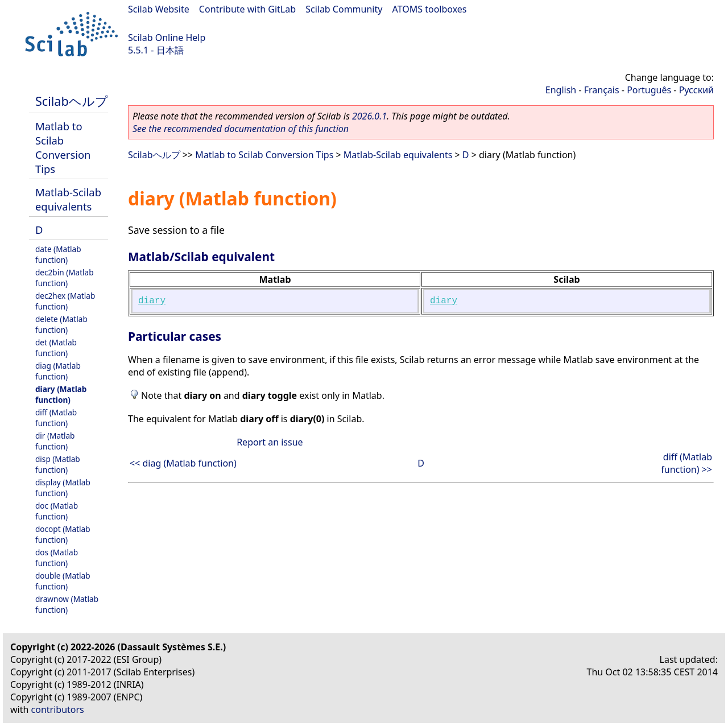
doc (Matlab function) (57, 511)
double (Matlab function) (63, 581)
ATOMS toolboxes (430, 9)
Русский (696, 90)
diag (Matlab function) (58, 371)
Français (602, 90)
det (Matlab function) (56, 348)
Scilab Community (344, 9)
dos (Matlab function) (57, 558)
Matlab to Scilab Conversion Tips (63, 147)
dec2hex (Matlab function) (65, 301)
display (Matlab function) (63, 488)
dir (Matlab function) (55, 441)
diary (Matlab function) (61, 394)
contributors (58, 709)
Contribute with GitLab (247, 9)
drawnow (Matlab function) (67, 604)
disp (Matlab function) (58, 464)
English (561, 90)
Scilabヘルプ (72, 101)
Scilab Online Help (167, 38)
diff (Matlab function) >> (686, 463)
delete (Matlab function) (61, 324)
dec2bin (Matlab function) (65, 278)
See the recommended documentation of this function (241, 129)
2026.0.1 (369, 116)
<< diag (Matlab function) (183, 463)
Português (649, 90)
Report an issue (270, 442)
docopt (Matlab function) (63, 534)
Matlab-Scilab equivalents (68, 199)
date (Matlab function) (58, 254)
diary (152, 301)
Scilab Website (159, 9)
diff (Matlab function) (56, 418)
